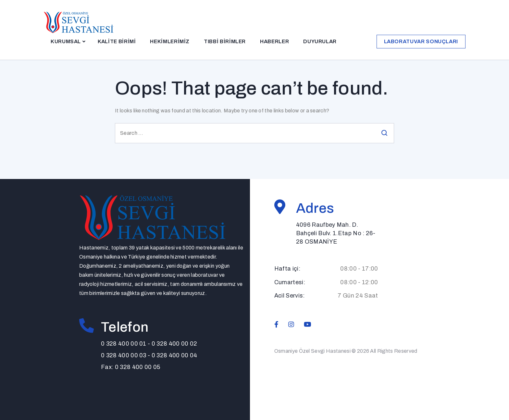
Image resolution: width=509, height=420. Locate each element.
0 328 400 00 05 (138, 367)
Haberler (274, 41)
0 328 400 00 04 (174, 355)
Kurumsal (66, 41)
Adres (315, 208)
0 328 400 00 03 (124, 355)
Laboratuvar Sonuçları (421, 41)
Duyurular (320, 41)
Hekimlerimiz (170, 41)
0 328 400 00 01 (124, 344)
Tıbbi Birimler (225, 41)
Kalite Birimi (117, 41)
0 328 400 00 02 (174, 344)
